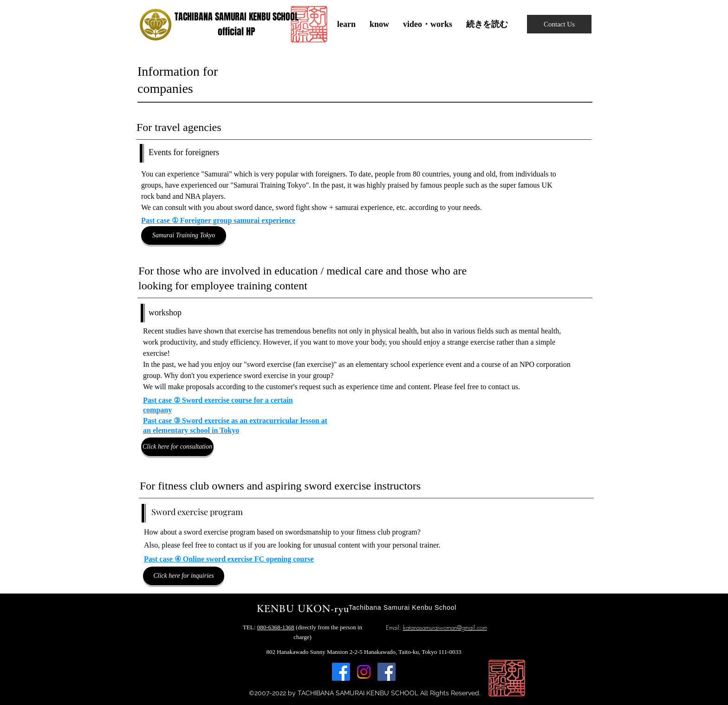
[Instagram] (364, 672)
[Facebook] (341, 672)
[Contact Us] (559, 24)
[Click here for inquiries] (184, 576)
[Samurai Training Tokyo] (184, 235)
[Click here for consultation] (177, 447)
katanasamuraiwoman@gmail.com (445, 627)
